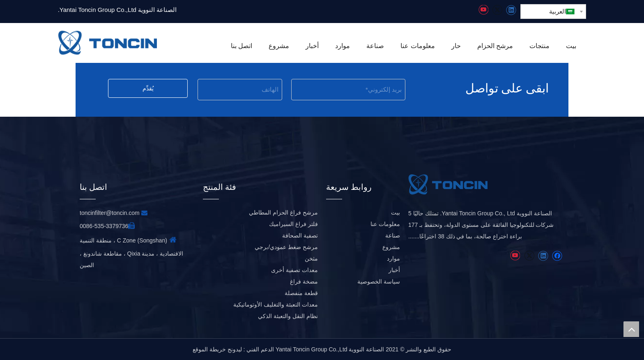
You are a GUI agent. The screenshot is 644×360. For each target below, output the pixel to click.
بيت (396, 212)
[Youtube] (483, 10)
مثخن (311, 258)
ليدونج (235, 349)
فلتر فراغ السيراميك (293, 224)
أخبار (394, 270)
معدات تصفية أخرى (294, 270)
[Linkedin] (511, 10)
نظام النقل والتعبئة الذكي (288, 316)
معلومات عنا (385, 224)
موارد (393, 258)
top (631, 329)
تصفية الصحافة (300, 235)
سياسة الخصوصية (379, 282)
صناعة (393, 235)
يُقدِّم (148, 88)
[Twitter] (497, 10)
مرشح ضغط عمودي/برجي (286, 247)
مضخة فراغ (304, 282)
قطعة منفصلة (301, 293)
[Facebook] (557, 256)
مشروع (391, 247)
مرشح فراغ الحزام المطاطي (283, 212)
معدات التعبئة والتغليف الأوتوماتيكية (276, 305)
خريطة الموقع (209, 349)
